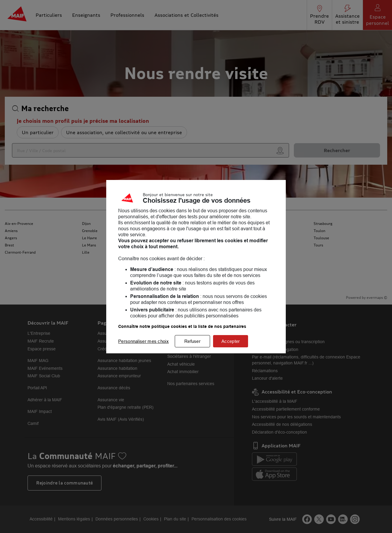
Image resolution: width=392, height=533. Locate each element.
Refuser (192, 341)
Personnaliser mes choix (143, 341)
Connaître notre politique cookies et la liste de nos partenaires (182, 326)
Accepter (231, 341)
